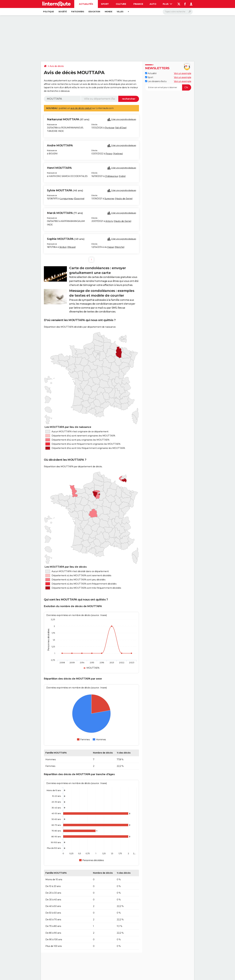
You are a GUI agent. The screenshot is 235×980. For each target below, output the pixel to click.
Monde (109, 12)
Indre (122, 176)
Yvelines (118, 154)
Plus (168, 4)
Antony (109, 221)
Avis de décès (57, 66)
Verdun (63, 247)
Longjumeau (67, 199)
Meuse (72, 247)
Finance (138, 4)
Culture (121, 4)
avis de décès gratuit (81, 108)
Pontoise (110, 128)
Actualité (151, 73)
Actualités (86, 4)
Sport (105, 4)
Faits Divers (78, 12)
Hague (111, 247)
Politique (48, 12)
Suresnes (109, 199)
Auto (153, 4)
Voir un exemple (183, 73)
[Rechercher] (178, 12)
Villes (120, 12)
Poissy (109, 154)
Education (94, 12)
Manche (119, 247)
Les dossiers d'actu (156, 81)
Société (63, 12)
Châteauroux (112, 176)
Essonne (79, 199)
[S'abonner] (168, 87)
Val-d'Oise (121, 128)
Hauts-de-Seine (124, 199)
